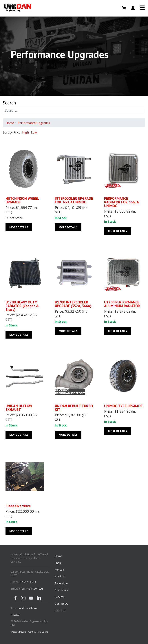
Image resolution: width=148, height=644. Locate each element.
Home (10, 123)
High (25, 132)
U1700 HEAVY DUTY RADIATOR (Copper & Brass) (22, 306)
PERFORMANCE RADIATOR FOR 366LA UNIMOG (121, 202)
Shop (58, 563)
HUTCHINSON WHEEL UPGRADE (22, 200)
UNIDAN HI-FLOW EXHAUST (19, 408)
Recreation (61, 583)
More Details (19, 227)
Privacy (15, 615)
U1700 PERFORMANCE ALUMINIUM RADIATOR (122, 304)
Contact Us (61, 604)
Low (34, 132)
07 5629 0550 (28, 582)
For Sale (60, 570)
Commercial (62, 590)
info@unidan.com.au (31, 589)
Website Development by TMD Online (30, 632)
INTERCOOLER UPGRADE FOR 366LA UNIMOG (74, 200)
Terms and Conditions (24, 608)
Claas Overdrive (18, 506)
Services (60, 597)
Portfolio (60, 576)
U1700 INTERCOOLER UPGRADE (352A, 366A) (73, 304)
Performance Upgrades (34, 123)
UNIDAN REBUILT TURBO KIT (74, 408)
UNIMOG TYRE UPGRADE (123, 406)
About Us (60, 610)
